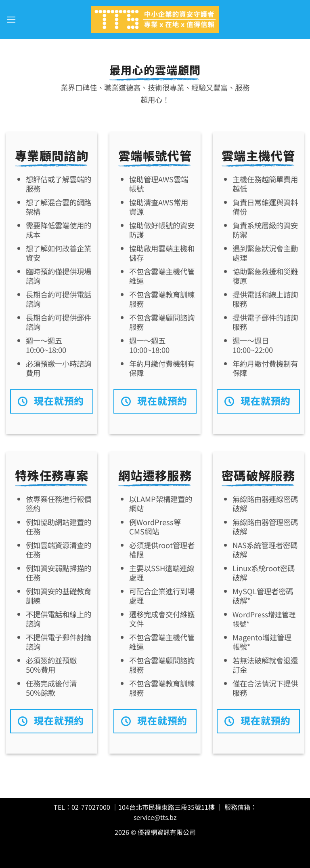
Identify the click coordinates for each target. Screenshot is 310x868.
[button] (11, 19)
